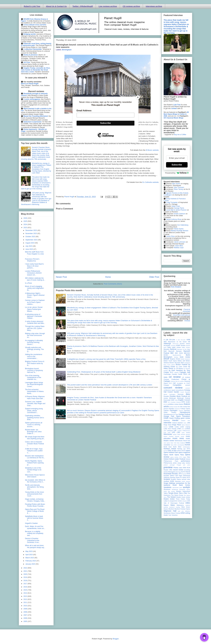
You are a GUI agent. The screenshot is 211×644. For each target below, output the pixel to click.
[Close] (138, 97)
